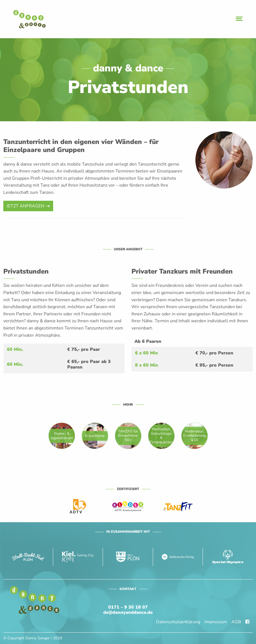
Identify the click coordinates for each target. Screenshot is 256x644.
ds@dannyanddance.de (128, 613)
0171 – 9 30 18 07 (128, 607)
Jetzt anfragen (25, 206)
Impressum (216, 622)
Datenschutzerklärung (178, 622)
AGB (236, 622)
